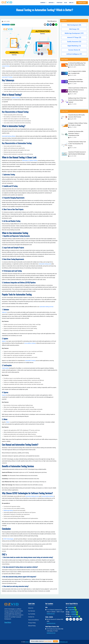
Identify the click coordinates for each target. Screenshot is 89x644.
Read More (8, 622)
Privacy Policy (32, 623)
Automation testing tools (45, 264)
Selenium (4, 312)
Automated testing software (9, 136)
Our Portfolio (32, 614)
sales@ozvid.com (51, 623)
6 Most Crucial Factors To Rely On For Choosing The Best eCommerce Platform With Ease (78, 90)
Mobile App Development (74, 33)
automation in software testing (30, 160)
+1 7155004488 (73, 614)
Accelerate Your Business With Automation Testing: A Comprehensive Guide (76, 133)
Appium (4, 341)
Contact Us (31, 617)
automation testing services (46, 307)
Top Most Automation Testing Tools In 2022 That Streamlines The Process (77, 144)
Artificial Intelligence (74, 54)
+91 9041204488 (72, 610)
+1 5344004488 (73, 612)
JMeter (8, 422)
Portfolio (59, 3)
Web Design (74, 29)
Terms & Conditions (33, 620)
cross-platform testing (30, 343)
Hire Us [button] (72, 3)
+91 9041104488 (71, 608)
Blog (66, 3)
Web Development (74, 25)
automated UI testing (7, 77)
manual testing (6, 66)
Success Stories (74, 50)
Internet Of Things (74, 37)
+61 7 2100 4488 (75, 617)
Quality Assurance (6, 25)
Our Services (32, 611)
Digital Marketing (74, 46)
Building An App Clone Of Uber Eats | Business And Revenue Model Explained (77, 100)
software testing (16, 98)
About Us (31, 608)
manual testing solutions (47, 496)
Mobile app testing (8, 510)
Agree (55, 641)
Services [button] (52, 3)
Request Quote (82, 3)
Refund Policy (32, 626)
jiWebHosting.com (63, 642)
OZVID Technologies (8, 539)
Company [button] (43, 3)
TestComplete (5, 368)
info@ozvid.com (51, 614)
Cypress (4, 395)
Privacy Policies (48, 641)
